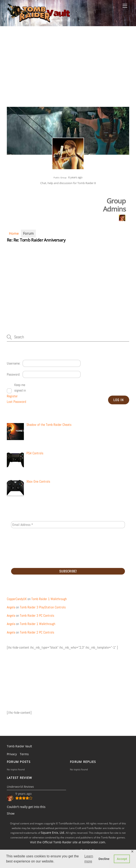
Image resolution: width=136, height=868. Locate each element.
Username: (14, 363)
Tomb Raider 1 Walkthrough (49, 599)
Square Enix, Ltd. (53, 833)
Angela (11, 607)
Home (14, 233)
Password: (13, 374)
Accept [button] (122, 859)
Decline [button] (104, 859)
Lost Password (16, 402)
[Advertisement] (68, 73)
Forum (28, 233)
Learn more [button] (89, 859)
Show (11, 813)
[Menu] (125, 6)
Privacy (12, 754)
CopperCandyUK (17, 599)
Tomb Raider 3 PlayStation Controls (43, 607)
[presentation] (29, 548)
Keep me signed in (20, 388)
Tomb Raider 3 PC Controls (37, 616)
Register (12, 396)
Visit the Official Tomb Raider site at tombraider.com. (68, 842)
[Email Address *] (68, 525)
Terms (24, 754)
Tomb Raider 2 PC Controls (37, 632)
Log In (119, 400)
